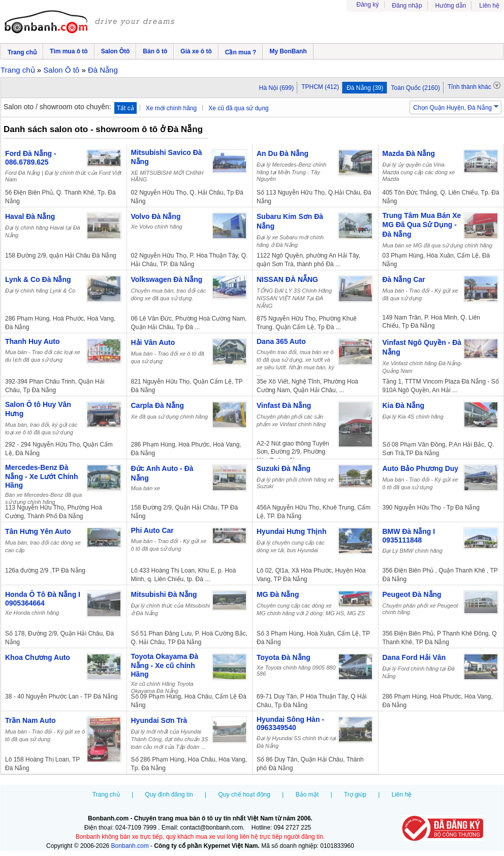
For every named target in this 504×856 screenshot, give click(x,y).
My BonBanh (288, 51)
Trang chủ (22, 52)
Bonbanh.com (130, 846)
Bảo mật (307, 795)
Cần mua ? (241, 52)
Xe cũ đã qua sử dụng (238, 108)
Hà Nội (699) (276, 88)
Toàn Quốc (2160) (416, 88)
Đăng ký (368, 5)
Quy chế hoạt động (244, 795)
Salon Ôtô (116, 51)
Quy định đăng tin (169, 795)
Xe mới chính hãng (171, 108)
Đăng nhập (407, 6)
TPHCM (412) (320, 87)
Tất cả (125, 108)
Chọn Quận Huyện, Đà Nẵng (452, 108)
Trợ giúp (355, 795)
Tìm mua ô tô (69, 51)
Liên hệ (489, 6)
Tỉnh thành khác (474, 86)
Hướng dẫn (451, 6)
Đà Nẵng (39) (365, 88)
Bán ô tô (155, 51)
